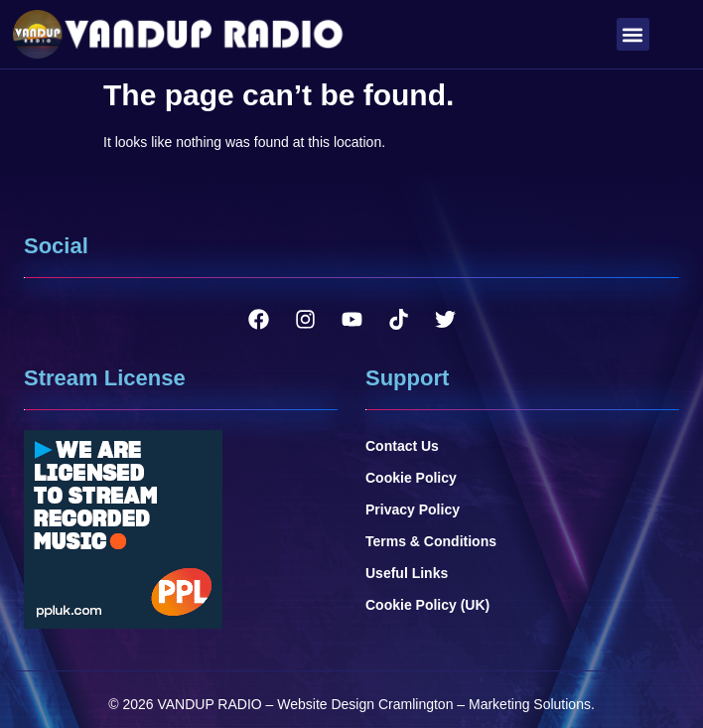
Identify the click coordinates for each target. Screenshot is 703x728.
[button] (633, 34)
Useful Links (407, 573)
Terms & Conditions (431, 541)
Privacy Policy (413, 510)
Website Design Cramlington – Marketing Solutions (434, 704)
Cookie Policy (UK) (427, 605)
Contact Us (402, 446)
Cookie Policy (411, 478)
